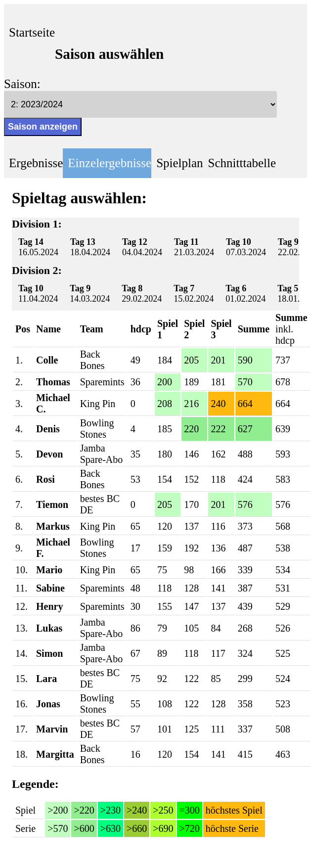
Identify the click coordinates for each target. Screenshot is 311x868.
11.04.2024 (38, 294)
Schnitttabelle (242, 163)
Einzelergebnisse (110, 163)
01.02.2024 (245, 294)
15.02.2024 (194, 294)
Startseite (32, 32)
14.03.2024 (90, 294)
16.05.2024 (38, 247)
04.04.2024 (142, 247)
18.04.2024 (90, 247)
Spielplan (179, 163)
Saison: (22, 84)
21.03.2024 (194, 247)
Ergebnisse (36, 163)
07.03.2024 (246, 247)
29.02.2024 (142, 294)
